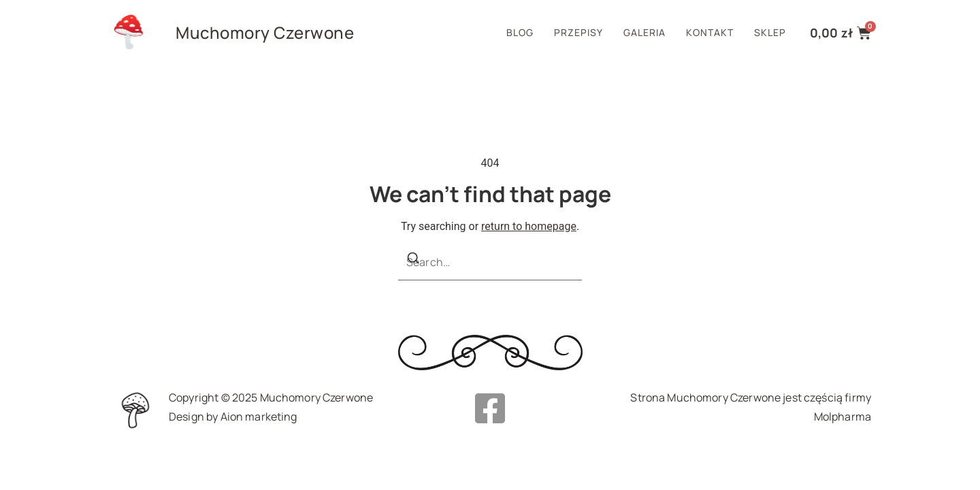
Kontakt (710, 32)
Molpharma (843, 416)
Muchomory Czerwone (265, 32)
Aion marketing (259, 416)
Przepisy (578, 32)
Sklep (770, 32)
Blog (520, 32)
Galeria (644, 32)
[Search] (413, 260)
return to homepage (529, 226)
